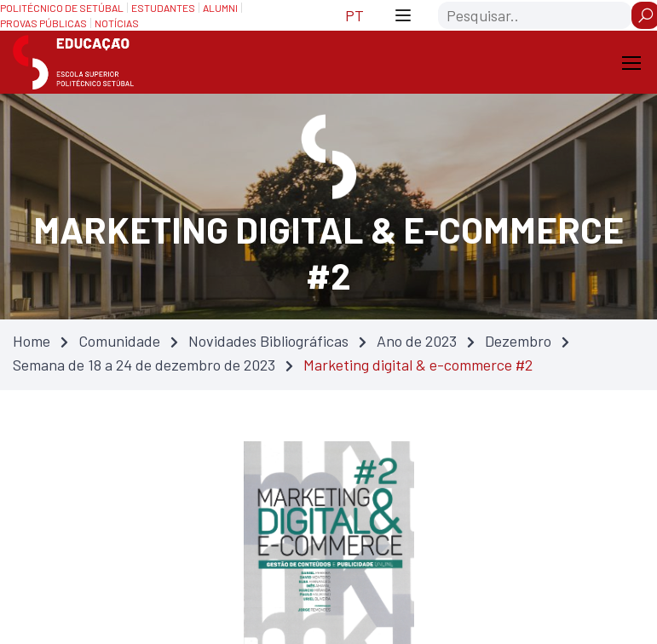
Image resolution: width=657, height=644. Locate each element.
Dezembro (518, 341)
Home (32, 341)
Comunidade (119, 341)
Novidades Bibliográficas (268, 341)
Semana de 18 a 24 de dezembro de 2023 (144, 365)
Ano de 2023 (417, 341)
